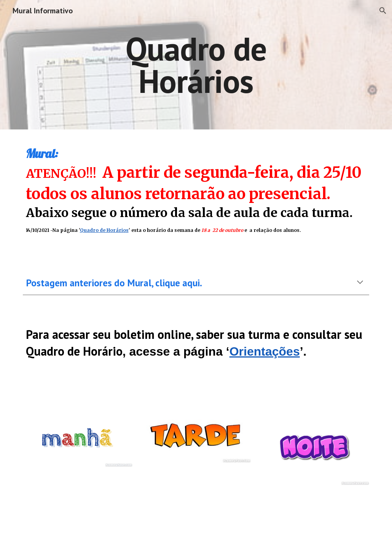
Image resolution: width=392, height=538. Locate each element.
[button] (383, 11)
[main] (196, 65)
